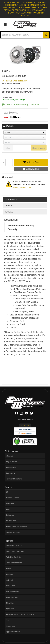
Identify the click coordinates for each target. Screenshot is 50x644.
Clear (8, 148)
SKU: (4, 84)
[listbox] (25, 132)
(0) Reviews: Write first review (14, 81)
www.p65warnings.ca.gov (22, 187)
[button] (25, 35)
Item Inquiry (10, 177)
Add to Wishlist (32, 169)
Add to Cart (33, 162)
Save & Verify (39, 148)
